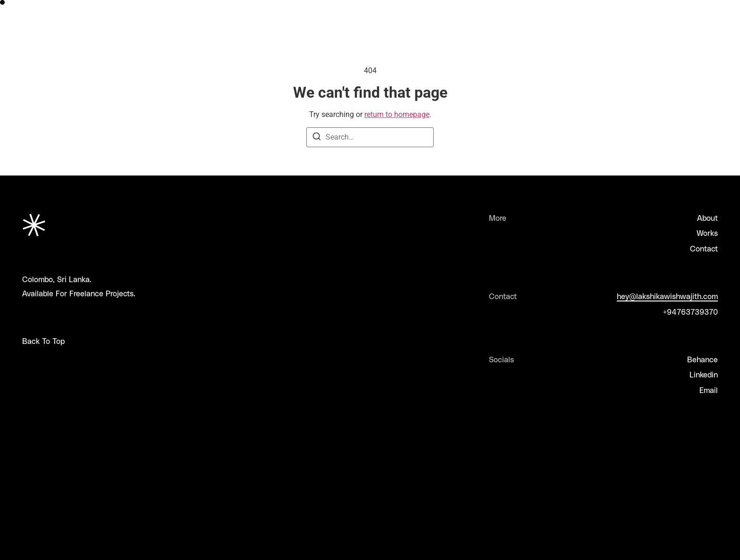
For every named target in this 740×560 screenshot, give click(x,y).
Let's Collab (698, 8)
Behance (702, 359)
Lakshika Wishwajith (58, 8)
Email (709, 390)
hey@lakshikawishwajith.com (667, 296)
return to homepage (397, 114)
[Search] (317, 138)
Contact (704, 248)
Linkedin (704, 374)
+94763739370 (690, 312)
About (576, 8)
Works (616, 8)
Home (537, 8)
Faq (652, 8)
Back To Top (43, 341)
